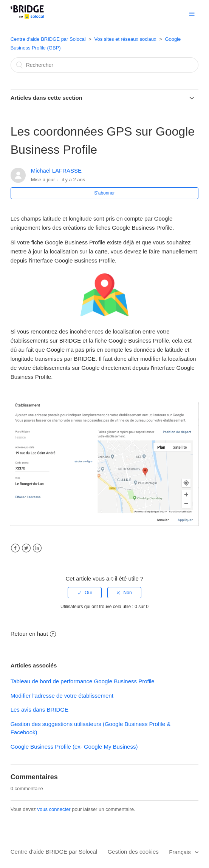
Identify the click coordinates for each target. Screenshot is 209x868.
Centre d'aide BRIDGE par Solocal (48, 39)
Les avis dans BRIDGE (39, 710)
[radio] (85, 593)
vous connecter (54, 809)
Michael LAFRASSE (56, 171)
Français (181, 852)
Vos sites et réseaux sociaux (125, 39)
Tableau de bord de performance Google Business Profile (83, 681)
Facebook (15, 548)
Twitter (26, 548)
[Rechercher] (105, 65)
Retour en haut (33, 634)
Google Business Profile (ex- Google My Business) (74, 747)
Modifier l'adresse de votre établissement (62, 696)
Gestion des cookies (133, 852)
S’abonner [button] (104, 193)
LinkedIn (37, 548)
